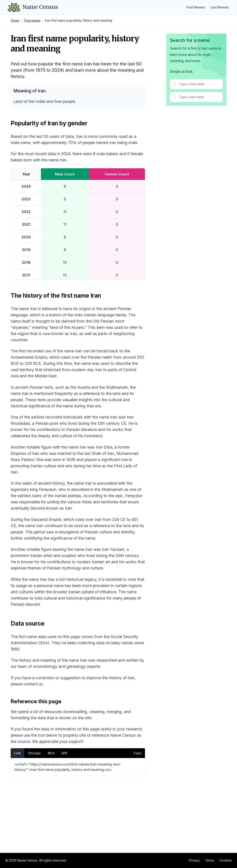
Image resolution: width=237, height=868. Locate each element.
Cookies (226, 860)
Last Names (220, 7)
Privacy (194, 860)
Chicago (34, 820)
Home (15, 20)
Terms (210, 860)
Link (17, 820)
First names (32, 20)
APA (64, 820)
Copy (137, 820)
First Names (196, 7)
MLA (51, 820)
